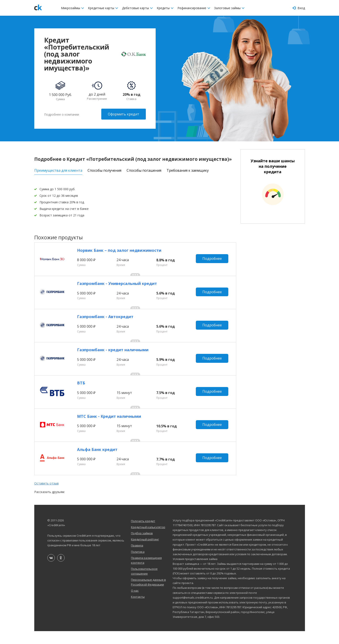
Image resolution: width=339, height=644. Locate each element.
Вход (299, 8)
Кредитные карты (103, 8)
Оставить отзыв (46, 496)
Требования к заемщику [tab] (188, 170)
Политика (138, 564)
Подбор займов (142, 546)
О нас (135, 603)
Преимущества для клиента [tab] (58, 170)
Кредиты (165, 8)
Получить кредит (143, 534)
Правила (137, 558)
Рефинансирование (194, 8)
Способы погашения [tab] (144, 170)
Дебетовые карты (137, 8)
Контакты (138, 610)
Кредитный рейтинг (145, 552)
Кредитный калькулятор (148, 540)
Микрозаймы (72, 8)
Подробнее (213, 259)
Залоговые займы (229, 8)
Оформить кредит (123, 114)
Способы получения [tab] (104, 170)
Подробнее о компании (62, 114)
